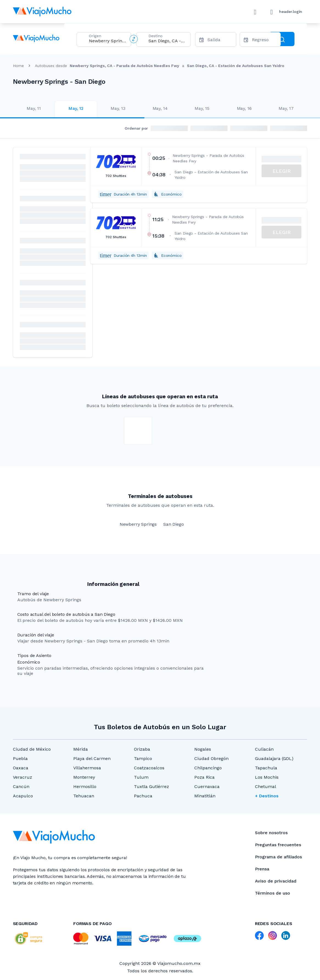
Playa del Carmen (92, 758)
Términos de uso (273, 893)
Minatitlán (205, 796)
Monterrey (84, 777)
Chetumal (266, 786)
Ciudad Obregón (211, 758)
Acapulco (23, 796)
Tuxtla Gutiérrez (151, 786)
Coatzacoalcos (149, 768)
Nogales (203, 749)
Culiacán (264, 749)
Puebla (20, 758)
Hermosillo (85, 786)
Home (18, 66)
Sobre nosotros (271, 833)
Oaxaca (21, 768)
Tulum (141, 777)
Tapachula (266, 768)
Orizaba (142, 749)
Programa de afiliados (278, 857)
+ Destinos (267, 796)
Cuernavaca (207, 786)
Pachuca (143, 796)
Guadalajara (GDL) (274, 758)
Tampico (143, 758)
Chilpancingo (208, 768)
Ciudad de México (32, 749)
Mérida (81, 749)
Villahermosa (87, 768)
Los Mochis (267, 777)
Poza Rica (204, 777)
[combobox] (108, 41)
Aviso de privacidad (276, 881)
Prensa (262, 869)
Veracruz (23, 777)
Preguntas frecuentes (278, 845)
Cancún (21, 786)
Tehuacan (84, 796)
